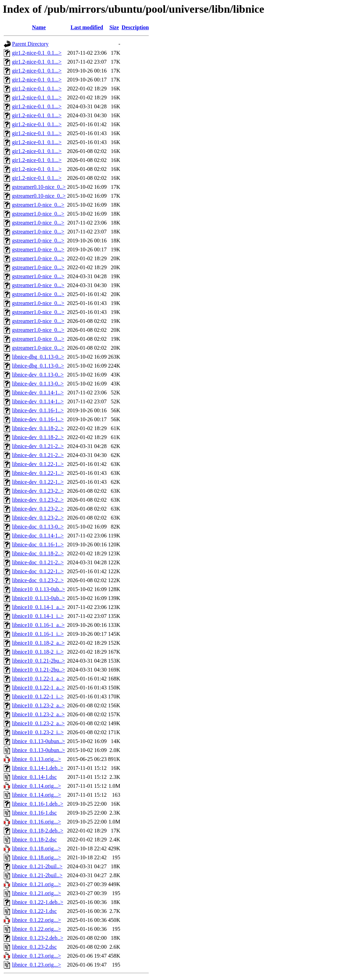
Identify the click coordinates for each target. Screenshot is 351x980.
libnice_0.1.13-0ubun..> (39, 741)
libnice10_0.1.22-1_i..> (38, 696)
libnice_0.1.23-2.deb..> (38, 938)
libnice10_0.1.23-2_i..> (38, 732)
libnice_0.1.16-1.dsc (34, 813)
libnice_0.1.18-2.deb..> (38, 831)
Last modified (87, 27)
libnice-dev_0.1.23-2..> (38, 491)
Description (135, 27)
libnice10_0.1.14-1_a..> (38, 607)
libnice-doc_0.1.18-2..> (38, 553)
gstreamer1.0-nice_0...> (38, 205)
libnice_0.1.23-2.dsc (34, 947)
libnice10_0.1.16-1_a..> (38, 625)
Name (39, 27)
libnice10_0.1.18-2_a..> (38, 643)
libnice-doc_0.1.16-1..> (38, 545)
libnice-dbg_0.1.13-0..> (38, 357)
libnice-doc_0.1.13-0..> (38, 527)
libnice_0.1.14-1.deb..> (38, 768)
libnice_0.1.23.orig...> (36, 956)
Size (114, 27)
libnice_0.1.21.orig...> (36, 884)
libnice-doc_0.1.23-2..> (38, 580)
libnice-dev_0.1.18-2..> (38, 428)
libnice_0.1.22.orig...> (36, 920)
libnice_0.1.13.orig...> (36, 759)
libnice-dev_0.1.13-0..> (38, 375)
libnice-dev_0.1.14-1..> (38, 393)
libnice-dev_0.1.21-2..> (38, 446)
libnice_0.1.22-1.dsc (34, 911)
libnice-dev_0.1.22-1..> (38, 464)
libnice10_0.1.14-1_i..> (38, 616)
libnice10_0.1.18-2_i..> (38, 652)
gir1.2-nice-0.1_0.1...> (37, 53)
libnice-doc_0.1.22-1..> (38, 571)
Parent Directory (30, 44)
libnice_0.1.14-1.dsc (34, 777)
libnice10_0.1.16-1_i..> (38, 634)
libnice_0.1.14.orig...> (36, 786)
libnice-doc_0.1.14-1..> (38, 536)
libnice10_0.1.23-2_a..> (38, 705)
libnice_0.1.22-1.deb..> (38, 902)
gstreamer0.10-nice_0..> (39, 187)
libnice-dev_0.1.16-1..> (38, 410)
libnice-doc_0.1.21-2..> (38, 562)
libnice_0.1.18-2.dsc (34, 840)
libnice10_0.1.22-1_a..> (38, 679)
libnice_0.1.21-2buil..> (37, 866)
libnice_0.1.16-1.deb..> (38, 804)
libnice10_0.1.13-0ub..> (39, 589)
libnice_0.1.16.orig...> (36, 822)
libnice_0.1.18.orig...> (36, 848)
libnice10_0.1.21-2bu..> (39, 661)
